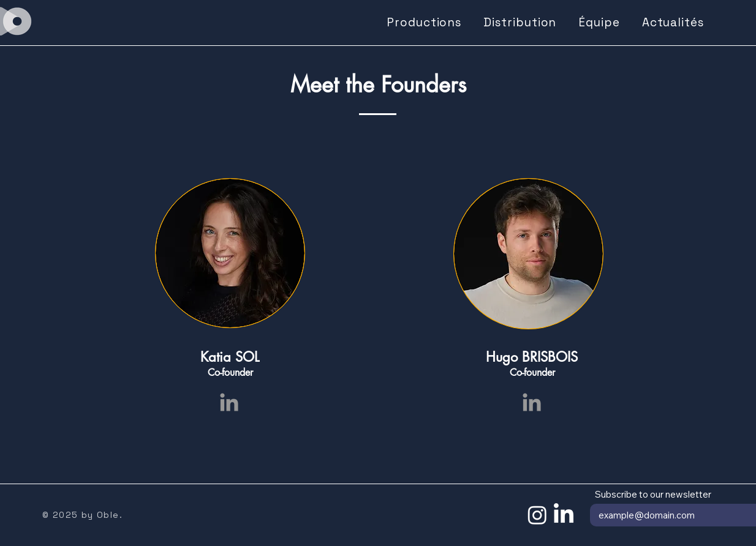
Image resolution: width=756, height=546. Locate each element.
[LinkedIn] (564, 515)
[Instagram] (537, 515)
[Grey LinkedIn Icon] (229, 402)
